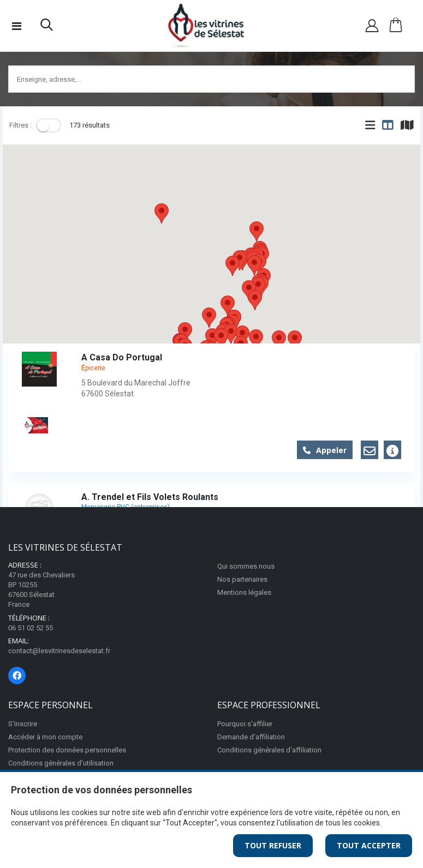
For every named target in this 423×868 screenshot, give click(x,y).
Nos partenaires (242, 579)
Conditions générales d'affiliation (269, 750)
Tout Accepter (369, 845)
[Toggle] (49, 125)
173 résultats (90, 125)
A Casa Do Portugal (122, 357)
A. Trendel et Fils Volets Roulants (150, 497)
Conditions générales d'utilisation (61, 763)
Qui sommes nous (246, 566)
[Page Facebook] (17, 676)
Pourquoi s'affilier (245, 724)
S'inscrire (23, 724)
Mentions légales (244, 592)
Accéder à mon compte (45, 737)
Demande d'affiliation (251, 737)
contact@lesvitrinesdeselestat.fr (59, 651)
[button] (47, 27)
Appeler (325, 450)
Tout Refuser (273, 845)
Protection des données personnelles (67, 750)
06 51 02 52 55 (31, 628)
